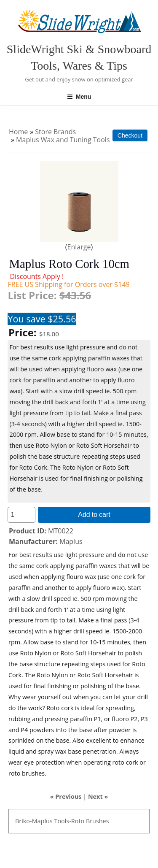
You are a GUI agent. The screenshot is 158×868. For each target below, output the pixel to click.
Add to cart (94, 514)
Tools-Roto (69, 821)
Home (18, 132)
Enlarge (79, 247)
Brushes (98, 821)
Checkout (130, 135)
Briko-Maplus (34, 821)
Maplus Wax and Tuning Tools (63, 140)
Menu (79, 97)
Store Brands (55, 132)
